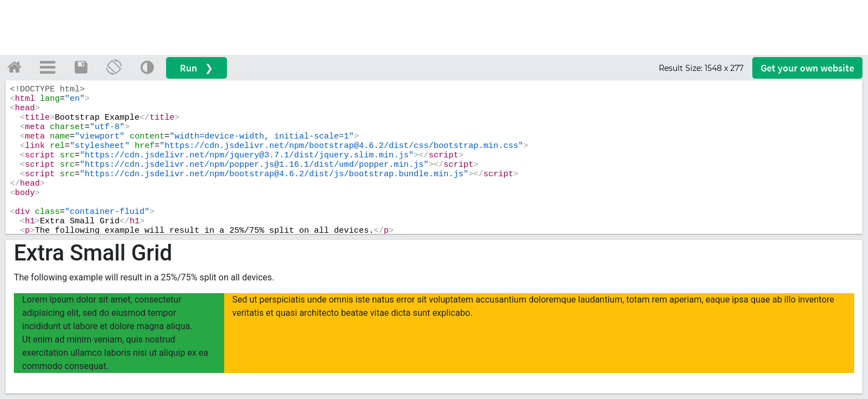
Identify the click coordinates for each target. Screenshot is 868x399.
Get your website (807, 68)
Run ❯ (197, 68)
